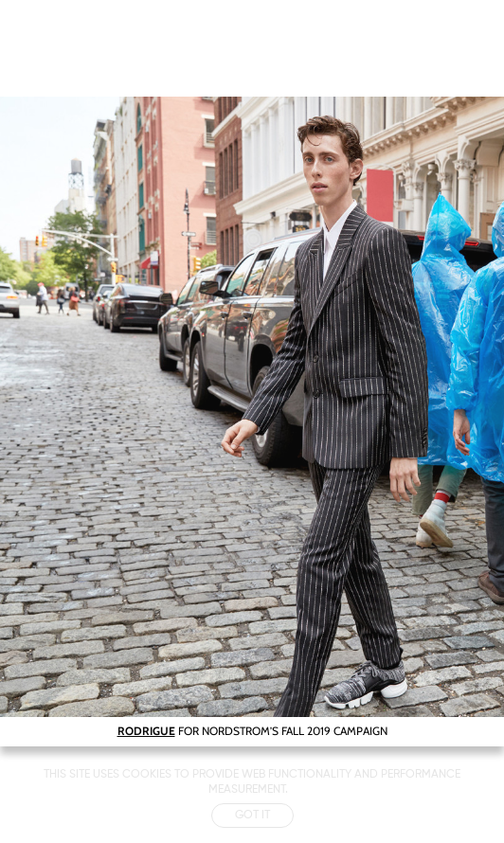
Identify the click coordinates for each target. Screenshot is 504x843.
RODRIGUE (146, 731)
